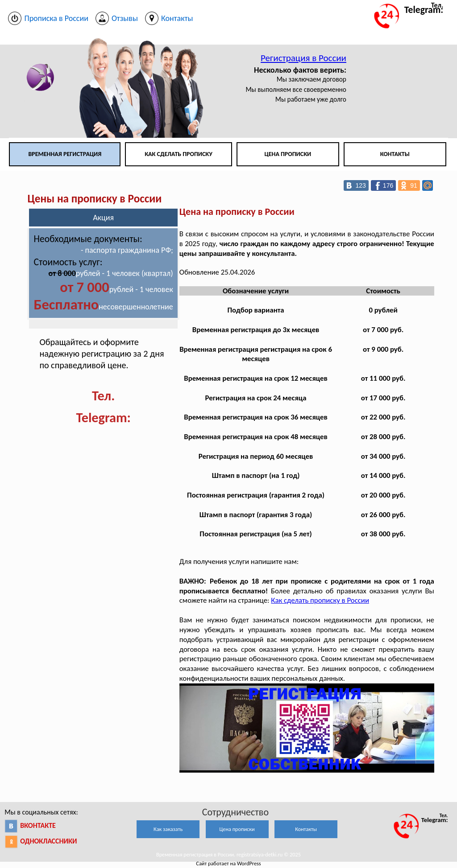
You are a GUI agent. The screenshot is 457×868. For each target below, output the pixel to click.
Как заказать (168, 829)
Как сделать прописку (179, 154)
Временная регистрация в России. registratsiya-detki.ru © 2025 (228, 854)
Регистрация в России (303, 58)
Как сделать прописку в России (320, 600)
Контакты (395, 154)
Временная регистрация (65, 154)
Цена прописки (288, 154)
